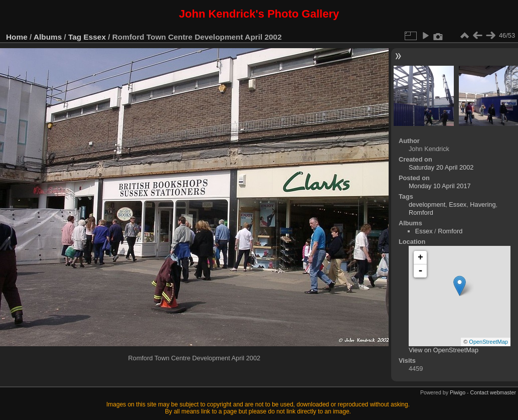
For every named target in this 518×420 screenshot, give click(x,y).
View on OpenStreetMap (444, 350)
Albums (48, 37)
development (427, 204)
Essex (95, 37)
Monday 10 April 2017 (440, 186)
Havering (483, 204)
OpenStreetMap (488, 342)
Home (17, 37)
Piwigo (458, 392)
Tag (75, 37)
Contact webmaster (493, 392)
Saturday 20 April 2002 (441, 167)
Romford (421, 213)
